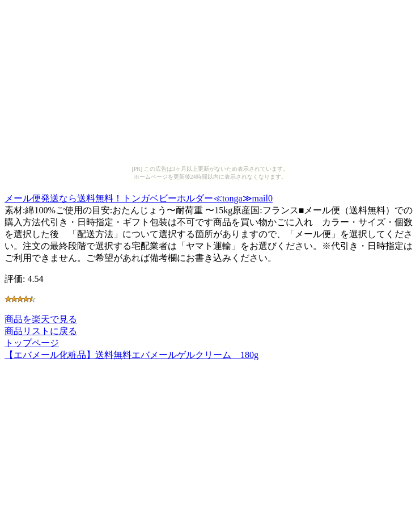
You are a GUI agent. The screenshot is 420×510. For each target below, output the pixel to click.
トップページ (32, 343)
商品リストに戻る (41, 331)
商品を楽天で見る (41, 319)
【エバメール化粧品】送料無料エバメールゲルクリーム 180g (131, 355)
